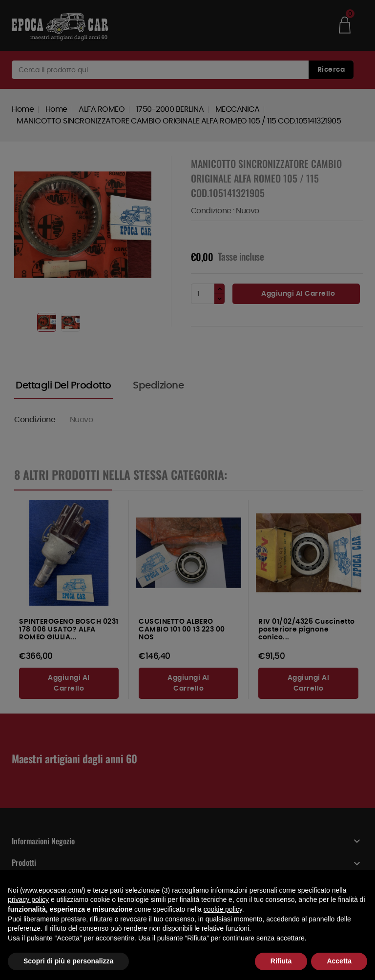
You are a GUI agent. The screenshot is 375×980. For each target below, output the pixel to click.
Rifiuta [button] (281, 961)
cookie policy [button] (223, 909)
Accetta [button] (339, 961)
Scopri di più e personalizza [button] (68, 961)
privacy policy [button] (28, 899)
